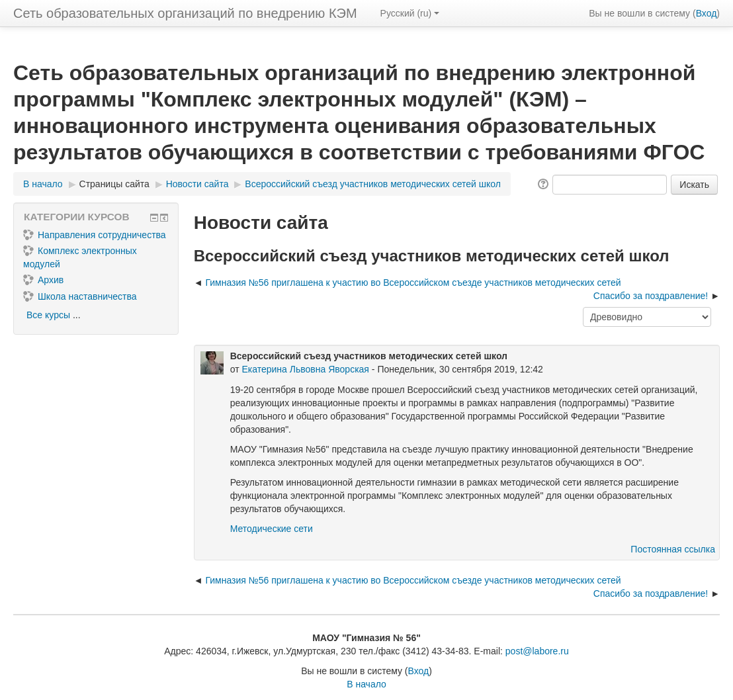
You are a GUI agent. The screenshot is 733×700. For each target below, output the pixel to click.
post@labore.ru (537, 651)
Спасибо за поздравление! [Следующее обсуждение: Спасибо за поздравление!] (651, 296)
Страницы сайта (114, 184)
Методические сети (272, 529)
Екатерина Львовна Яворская (305, 369)
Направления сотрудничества (95, 235)
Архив (43, 280)
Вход (707, 13)
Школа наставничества (80, 296)
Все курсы (48, 315)
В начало (366, 684)
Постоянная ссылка (673, 549)
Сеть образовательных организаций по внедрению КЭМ (185, 13)
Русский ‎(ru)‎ (410, 13)
